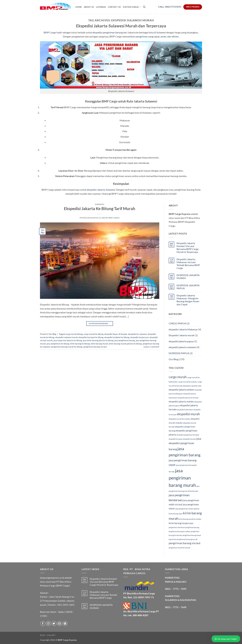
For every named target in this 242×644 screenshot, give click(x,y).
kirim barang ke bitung (80, 344)
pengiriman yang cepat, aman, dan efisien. (157, 36)
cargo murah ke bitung (94, 334)
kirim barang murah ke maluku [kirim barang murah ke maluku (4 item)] (190, 519)
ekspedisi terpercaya (139, 337)
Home (79, 7)
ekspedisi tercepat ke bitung (91, 337)
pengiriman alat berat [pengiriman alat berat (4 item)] (177, 527)
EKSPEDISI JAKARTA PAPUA (188, 287)
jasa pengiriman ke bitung (58, 344)
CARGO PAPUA (177, 323)
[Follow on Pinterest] (65, 624)
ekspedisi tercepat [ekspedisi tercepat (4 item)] (176, 439)
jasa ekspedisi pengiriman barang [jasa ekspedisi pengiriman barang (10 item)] (185, 444)
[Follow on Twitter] (54, 624)
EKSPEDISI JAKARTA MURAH (188, 277)
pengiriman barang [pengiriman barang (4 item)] (192, 527)
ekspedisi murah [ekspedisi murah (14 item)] (188, 414)
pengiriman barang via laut (95, 347)
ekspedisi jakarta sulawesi (182, 347)
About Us (89, 7)
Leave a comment (151, 347)
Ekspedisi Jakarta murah (182, 335)
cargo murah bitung (74, 334)
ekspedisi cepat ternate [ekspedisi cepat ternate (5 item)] (192, 386)
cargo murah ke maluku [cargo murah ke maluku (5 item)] (188, 382)
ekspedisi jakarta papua (181, 341)
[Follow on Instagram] (48, 624)
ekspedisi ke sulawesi (137, 334)
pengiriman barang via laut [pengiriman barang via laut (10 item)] (185, 543)
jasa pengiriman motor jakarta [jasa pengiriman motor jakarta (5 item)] (187, 509)
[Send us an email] (59, 624)
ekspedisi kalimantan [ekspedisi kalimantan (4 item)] (185, 410)
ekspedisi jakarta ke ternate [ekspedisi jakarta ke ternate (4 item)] (188, 398)
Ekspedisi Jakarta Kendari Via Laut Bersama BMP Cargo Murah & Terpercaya (188, 248)
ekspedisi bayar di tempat (116, 334)
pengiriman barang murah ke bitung (67, 347)
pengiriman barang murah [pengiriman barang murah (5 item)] (187, 539)
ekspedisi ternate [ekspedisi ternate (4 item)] (189, 439)
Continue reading (100, 323)
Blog (43, 635)
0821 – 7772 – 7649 (176, 607)
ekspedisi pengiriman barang (108, 32)
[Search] (144, 7)
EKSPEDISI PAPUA (179, 353)
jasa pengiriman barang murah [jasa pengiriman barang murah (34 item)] (182, 478)
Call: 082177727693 (170, 7)
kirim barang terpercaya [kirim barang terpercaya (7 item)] (181, 523)
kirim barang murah (99, 344)
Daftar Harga (132, 7)
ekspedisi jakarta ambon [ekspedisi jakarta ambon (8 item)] (181, 389)
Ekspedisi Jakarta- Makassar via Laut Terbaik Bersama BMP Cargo (188, 264)
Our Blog (100, 204)
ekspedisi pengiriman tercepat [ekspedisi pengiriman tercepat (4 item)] (188, 435)
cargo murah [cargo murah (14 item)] (178, 377)
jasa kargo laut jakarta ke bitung (68, 340)
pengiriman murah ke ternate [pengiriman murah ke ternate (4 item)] (179, 548)
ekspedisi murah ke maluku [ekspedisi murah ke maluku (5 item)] (179, 419)
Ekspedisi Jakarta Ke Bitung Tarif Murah (100, 209)
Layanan (101, 7)
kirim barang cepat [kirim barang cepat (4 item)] (176, 514)
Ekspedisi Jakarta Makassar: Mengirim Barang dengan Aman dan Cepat (188, 300)
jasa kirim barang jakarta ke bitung (98, 340)
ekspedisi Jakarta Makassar (183, 329)
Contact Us (114, 7)
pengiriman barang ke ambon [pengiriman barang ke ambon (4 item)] (179, 531)
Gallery (51, 635)
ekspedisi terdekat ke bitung (117, 337)
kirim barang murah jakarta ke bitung (125, 344)
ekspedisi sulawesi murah (66, 337)
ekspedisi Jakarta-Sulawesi (101, 190)
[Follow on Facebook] (43, 624)
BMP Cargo (50, 32)
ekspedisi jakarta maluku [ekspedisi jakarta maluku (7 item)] (181, 401)
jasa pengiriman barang (125, 340)
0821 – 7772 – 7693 (176, 589)
